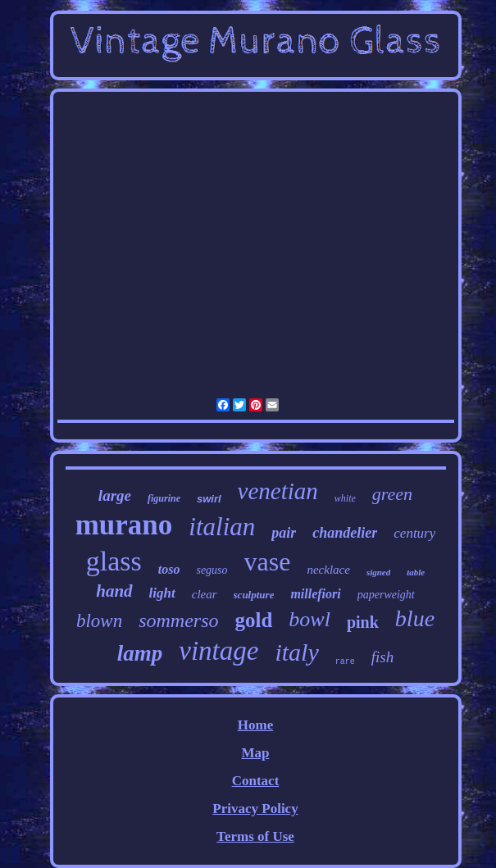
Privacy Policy (255, 809)
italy (296, 652)
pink (363, 622)
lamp (140, 653)
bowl (309, 619)
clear (205, 594)
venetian (278, 491)
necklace (328, 570)
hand (114, 591)
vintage (218, 651)
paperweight (386, 595)
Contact (256, 781)
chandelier (345, 533)
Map (255, 753)
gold (253, 620)
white (345, 498)
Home (255, 725)
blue (415, 618)
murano (124, 525)
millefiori (315, 594)
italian (222, 527)
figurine (164, 498)
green (392, 494)
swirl (209, 499)
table (416, 572)
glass (114, 561)
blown (99, 621)
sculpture (254, 595)
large (115, 495)
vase (268, 561)
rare (345, 662)
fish (382, 657)
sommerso (178, 620)
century (414, 533)
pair (284, 533)
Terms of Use (255, 836)
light (162, 593)
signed (378, 572)
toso (169, 569)
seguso (212, 570)
